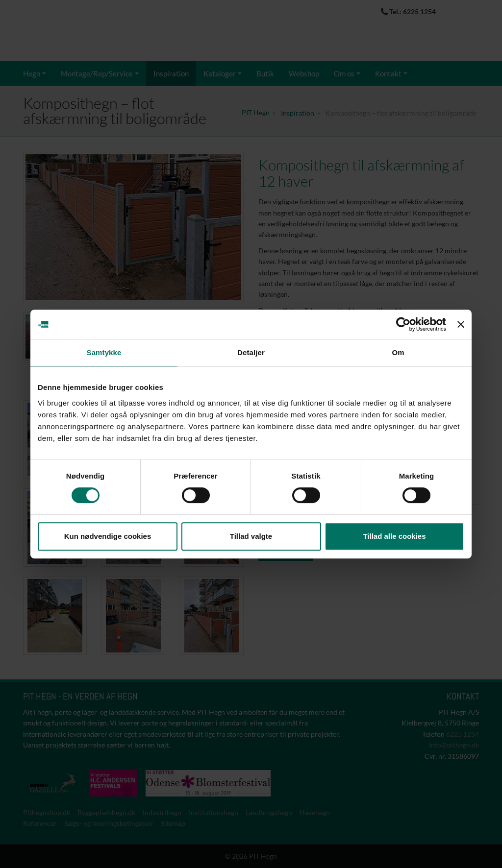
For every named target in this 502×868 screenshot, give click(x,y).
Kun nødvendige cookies (108, 536)
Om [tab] (398, 352)
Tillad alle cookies (394, 536)
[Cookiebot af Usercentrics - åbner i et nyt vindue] (403, 324)
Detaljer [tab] (251, 352)
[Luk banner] (461, 324)
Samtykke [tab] (104, 352)
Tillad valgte (251, 536)
